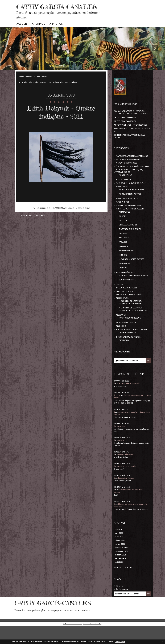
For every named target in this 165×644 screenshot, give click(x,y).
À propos (56, 31)
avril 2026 (119, 550)
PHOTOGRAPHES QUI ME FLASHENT (132, 346)
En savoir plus (120, 642)
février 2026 (120, 558)
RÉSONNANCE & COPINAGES (129, 354)
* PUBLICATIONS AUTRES (130, 206)
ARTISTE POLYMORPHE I (125, 125)
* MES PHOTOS (123, 214)
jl (114, 401)
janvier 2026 (120, 561)
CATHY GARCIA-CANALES (47, 10)
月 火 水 (117, 412)
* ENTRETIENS (125, 186)
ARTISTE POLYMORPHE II (125, 129)
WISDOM (123, 282)
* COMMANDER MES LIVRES (128, 167)
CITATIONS (124, 357)
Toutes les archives (124, 586)
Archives (39, 31)
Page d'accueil (43, 84)
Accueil (22, 31)
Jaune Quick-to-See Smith (130, 401)
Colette (122, 457)
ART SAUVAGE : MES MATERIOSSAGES (130, 132)
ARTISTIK (123, 233)
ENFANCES (124, 246)
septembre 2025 (122, 576)
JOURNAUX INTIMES (128, 295)
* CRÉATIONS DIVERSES (127, 171)
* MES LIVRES (122, 198)
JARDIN (120, 299)
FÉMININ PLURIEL (127, 264)
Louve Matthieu (26, 84)
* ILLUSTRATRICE (124, 191)
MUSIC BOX (121, 343)
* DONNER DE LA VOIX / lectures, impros (129, 176)
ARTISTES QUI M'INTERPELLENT (131, 221)
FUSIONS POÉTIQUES (125, 287)
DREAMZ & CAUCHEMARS (130, 242)
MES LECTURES (123, 314)
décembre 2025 (122, 565)
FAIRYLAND (124, 260)
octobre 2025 (121, 572)
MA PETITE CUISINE (125, 306)
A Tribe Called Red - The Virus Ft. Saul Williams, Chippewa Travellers (51, 90)
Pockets (122, 443)
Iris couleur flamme (127, 495)
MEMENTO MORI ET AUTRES (132, 273)
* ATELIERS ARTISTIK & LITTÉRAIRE (132, 164)
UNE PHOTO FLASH (128, 349)
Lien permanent (41, 216)
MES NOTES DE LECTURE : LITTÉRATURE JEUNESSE (130, 318)
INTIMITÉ (123, 269)
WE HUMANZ (69, 216)
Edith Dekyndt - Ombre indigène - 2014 (61, 119)
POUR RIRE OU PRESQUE (130, 334)
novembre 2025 (122, 569)
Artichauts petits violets (129, 483)
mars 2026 (120, 554)
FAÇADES (123, 255)
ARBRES (123, 229)
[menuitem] (22, 31)
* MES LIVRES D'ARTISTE (127, 210)
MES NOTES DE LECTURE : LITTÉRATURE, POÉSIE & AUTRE (133, 325)
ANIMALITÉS (125, 224)
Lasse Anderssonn (126, 472)
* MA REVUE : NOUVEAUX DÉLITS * (131, 194)
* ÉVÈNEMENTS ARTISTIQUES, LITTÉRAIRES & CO (128, 182)
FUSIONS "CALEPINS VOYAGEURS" (134, 290)
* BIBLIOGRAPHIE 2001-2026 (131, 201)
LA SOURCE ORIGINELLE (127, 303)
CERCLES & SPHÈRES (128, 238)
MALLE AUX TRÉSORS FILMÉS (129, 310)
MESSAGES (121, 331)
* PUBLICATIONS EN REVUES (129, 218)
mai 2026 (119, 546)
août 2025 (119, 580)
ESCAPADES (124, 251)
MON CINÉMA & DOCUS (126, 339)
